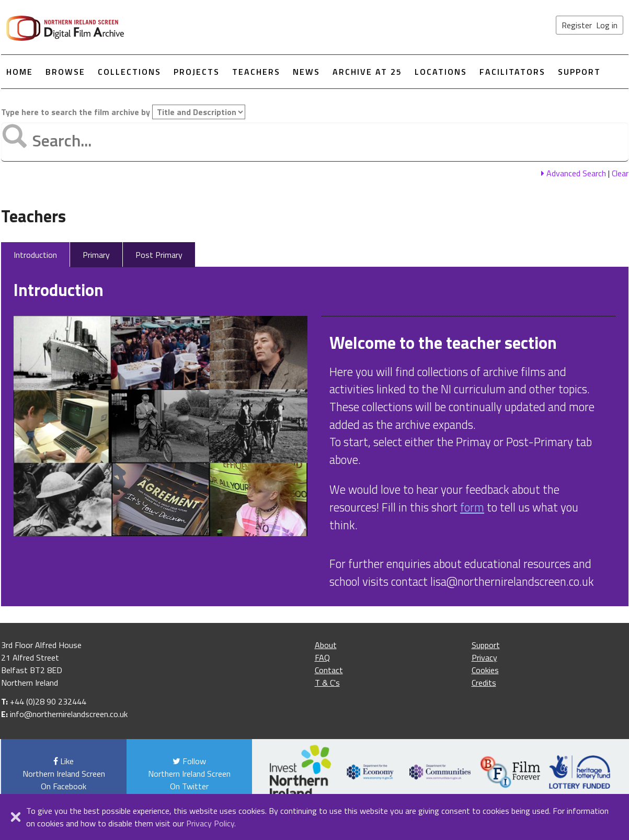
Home (20, 72)
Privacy (484, 657)
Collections (129, 72)
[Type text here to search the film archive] (315, 142)
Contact (329, 670)
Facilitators (512, 72)
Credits (484, 683)
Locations (441, 72)
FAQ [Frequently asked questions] (322, 657)
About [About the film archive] (326, 645)
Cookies (485, 670)
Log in (607, 25)
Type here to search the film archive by (123, 112)
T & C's (327, 683)
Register (577, 25)
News (306, 72)
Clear (620, 173)
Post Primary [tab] (159, 255)
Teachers (256, 72)
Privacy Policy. (211, 823)
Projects (197, 72)
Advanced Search (574, 173)
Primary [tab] (96, 255)
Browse (65, 72)
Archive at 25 (367, 72)
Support (579, 72)
